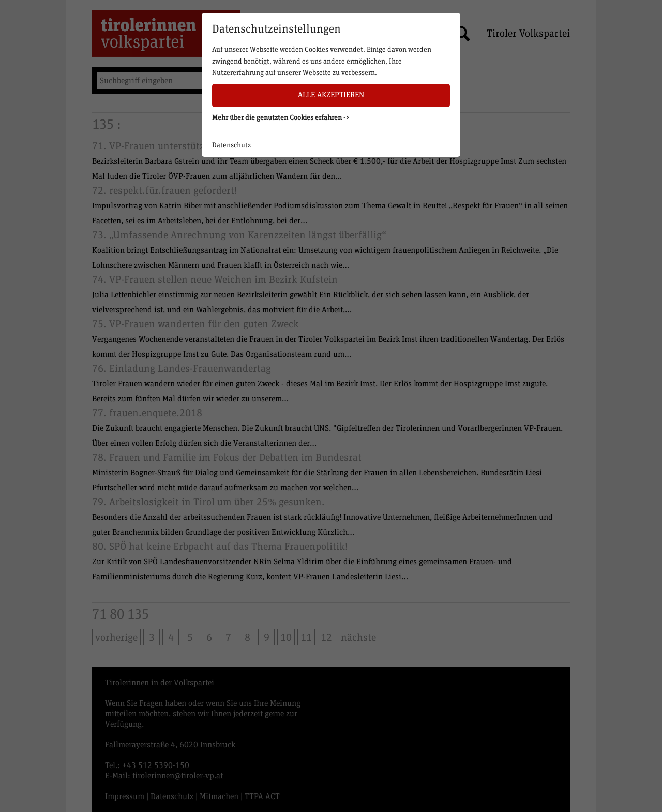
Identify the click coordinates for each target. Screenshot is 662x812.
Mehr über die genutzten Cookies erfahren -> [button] (281, 118)
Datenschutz (231, 145)
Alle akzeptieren (331, 95)
